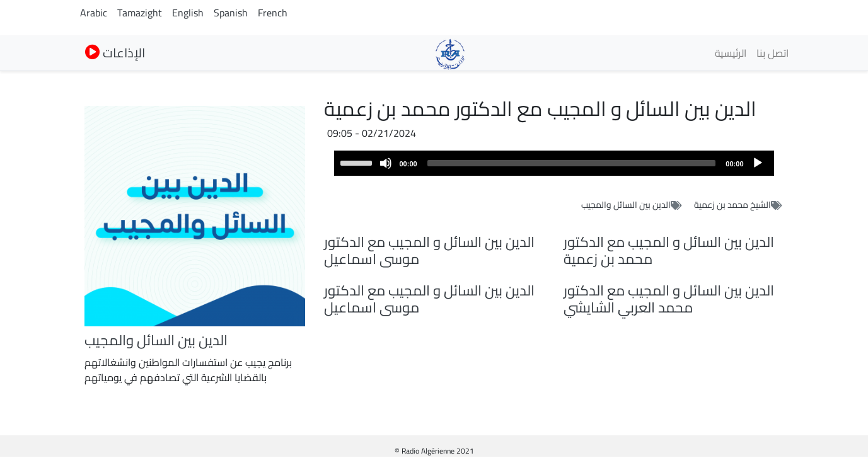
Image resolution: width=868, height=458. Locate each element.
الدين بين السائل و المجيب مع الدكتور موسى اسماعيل (429, 250)
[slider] (572, 163)
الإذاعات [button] (115, 53)
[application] (554, 163)
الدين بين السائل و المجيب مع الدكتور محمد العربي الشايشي (669, 299)
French (273, 13)
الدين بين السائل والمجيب (626, 205)
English (188, 13)
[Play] (758, 163)
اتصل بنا (773, 53)
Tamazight (140, 13)
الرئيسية (731, 53)
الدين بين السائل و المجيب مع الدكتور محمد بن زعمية (669, 250)
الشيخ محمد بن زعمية (732, 205)
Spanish (231, 13)
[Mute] (386, 163)
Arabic (94, 13)
